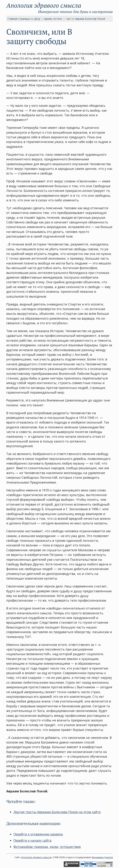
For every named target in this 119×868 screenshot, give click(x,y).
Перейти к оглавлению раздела (38, 834)
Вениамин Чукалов (102, 857)
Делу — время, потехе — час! (52, 19)
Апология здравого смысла (44, 5)
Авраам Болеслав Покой (90, 19)
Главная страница (19, 19)
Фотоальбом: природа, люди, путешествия (47, 847)
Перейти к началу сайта (32, 840)
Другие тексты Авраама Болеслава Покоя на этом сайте (57, 812)
